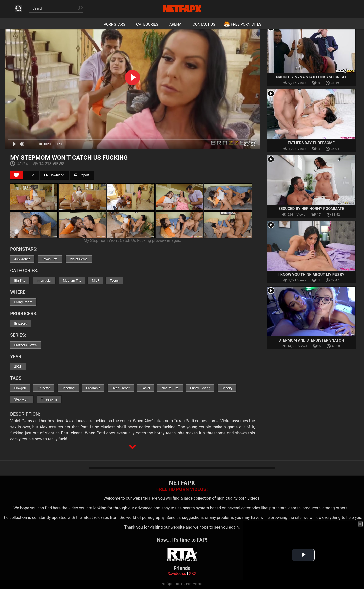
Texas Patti (50, 259)
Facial (146, 388)
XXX (193, 573)
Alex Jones (22, 259)
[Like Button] (16, 175)
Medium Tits (72, 280)
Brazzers (20, 323)
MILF (95, 280)
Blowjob (20, 388)
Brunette (44, 388)
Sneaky (227, 388)
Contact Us (204, 24)
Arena (175, 24)
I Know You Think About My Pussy (311, 275)
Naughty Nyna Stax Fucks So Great (311, 77)
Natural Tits (170, 388)
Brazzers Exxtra (25, 345)
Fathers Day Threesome (311, 143)
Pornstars (114, 24)
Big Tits (20, 280)
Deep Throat (121, 388)
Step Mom (22, 399)
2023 (18, 366)
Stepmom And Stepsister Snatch (311, 340)
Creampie (93, 388)
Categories (147, 24)
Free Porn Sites (246, 24)
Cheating (68, 388)
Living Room (23, 302)
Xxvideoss (177, 573)
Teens (114, 280)
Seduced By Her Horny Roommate (311, 209)
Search (19, 8)
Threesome (49, 399)
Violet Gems (79, 259)
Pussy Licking (200, 388)
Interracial (44, 280)
